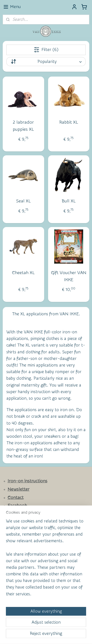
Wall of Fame (17, 536)
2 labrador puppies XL (23, 126)
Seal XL (23, 201)
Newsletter (19, 489)
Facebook (17, 506)
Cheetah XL (23, 272)
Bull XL (69, 201)
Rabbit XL (69, 122)
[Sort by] (46, 62)
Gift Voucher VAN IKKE (69, 276)
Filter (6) (46, 50)
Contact (16, 498)
